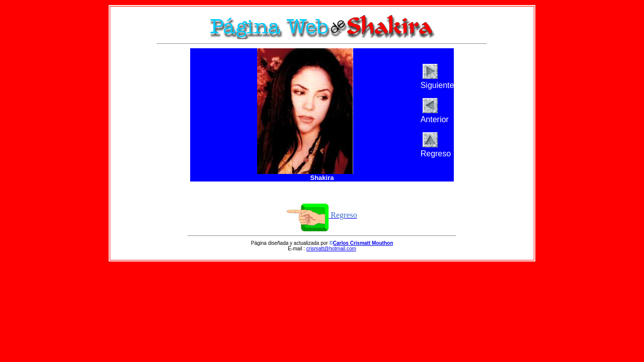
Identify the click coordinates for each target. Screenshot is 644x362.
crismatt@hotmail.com (331, 249)
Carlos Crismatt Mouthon (363, 243)
